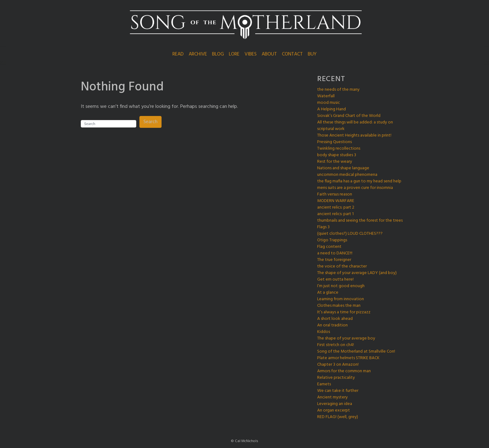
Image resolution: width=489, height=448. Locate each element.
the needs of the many (338, 90)
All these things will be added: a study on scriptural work (355, 126)
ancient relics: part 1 (335, 214)
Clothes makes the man (339, 306)
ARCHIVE (198, 54)
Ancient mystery (332, 397)
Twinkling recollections (339, 149)
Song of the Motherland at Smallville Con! (356, 352)
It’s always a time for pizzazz (344, 312)
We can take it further (338, 391)
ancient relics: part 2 (336, 207)
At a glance (328, 293)
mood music (329, 103)
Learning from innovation (341, 299)
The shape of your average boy (346, 338)
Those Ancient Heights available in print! (354, 135)
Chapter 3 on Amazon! (338, 365)
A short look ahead (335, 319)
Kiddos (324, 332)
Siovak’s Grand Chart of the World (349, 116)
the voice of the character (342, 266)
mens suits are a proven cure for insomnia (355, 188)
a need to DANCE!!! (335, 253)
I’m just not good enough (341, 286)
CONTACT (292, 54)
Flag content (329, 247)
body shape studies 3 (337, 155)
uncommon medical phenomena (347, 175)
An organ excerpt (334, 410)
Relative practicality (336, 378)
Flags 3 (323, 227)
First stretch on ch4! (336, 345)
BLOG (218, 54)
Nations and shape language (343, 168)
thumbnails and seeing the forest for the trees (360, 221)
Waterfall (326, 96)
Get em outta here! (335, 279)
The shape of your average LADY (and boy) (357, 273)
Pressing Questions (334, 142)
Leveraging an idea (335, 404)
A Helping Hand (332, 109)
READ (178, 54)
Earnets (324, 384)
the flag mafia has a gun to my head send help (359, 181)
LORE (234, 54)
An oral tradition (332, 325)
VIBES (251, 54)
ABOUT (269, 54)
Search (150, 122)
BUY (312, 54)
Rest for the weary (335, 162)
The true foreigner (334, 260)
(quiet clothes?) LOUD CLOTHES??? (350, 234)
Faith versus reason (335, 194)
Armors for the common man (344, 371)
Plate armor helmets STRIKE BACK (348, 358)
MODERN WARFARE (336, 201)
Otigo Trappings (332, 240)
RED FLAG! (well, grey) (338, 417)
